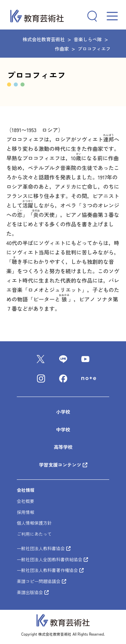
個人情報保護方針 (34, 523)
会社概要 (26, 501)
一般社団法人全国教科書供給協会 (52, 559)
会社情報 (26, 490)
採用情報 (26, 512)
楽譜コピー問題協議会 (41, 581)
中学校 (63, 429)
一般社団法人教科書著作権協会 (50, 570)
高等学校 (63, 447)
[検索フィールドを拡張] (90, 16)
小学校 (63, 412)
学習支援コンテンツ (61, 465)
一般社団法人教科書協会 (44, 548)
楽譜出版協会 (33, 592)
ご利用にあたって (34, 534)
